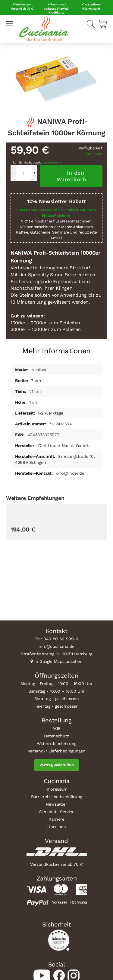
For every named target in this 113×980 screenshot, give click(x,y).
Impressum (56, 789)
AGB (56, 728)
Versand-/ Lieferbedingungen (57, 751)
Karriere (56, 819)
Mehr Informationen (56, 351)
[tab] (56, 349)
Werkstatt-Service (56, 812)
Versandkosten (52, 162)
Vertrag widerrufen (57, 765)
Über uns (56, 827)
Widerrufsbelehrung (56, 743)
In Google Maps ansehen (58, 661)
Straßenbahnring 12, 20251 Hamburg (56, 654)
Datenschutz (56, 736)
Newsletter (56, 804)
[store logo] (44, 29)
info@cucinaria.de (56, 646)
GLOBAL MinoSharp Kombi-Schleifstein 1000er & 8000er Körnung (39, 588)
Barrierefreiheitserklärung (56, 797)
